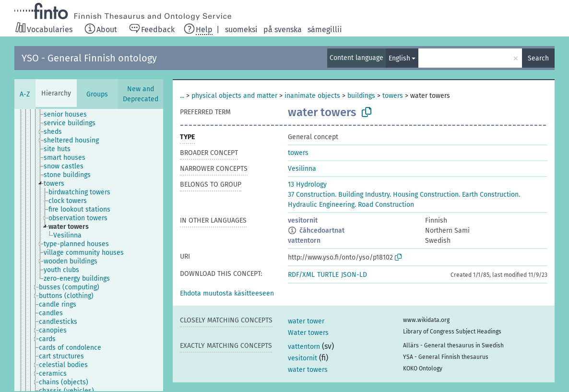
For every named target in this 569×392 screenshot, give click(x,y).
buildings (361, 96)
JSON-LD (354, 275)
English (399, 58)
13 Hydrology (307, 184)
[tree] (89, 250)
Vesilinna (302, 169)
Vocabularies (50, 30)
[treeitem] (69, 115)
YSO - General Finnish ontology (89, 58)
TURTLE (328, 275)
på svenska (283, 30)
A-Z (25, 94)
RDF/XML (301, 275)
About (107, 30)
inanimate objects (312, 96)
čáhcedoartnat (322, 231)
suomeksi (241, 30)
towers (393, 96)
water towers (308, 370)
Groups (97, 94)
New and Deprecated (141, 94)
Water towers (308, 333)
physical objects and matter (234, 96)
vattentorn (304, 241)
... (182, 96)
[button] (227, 293)
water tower (306, 321)
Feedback (158, 30)
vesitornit (303, 220)
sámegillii (325, 30)
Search (538, 58)
